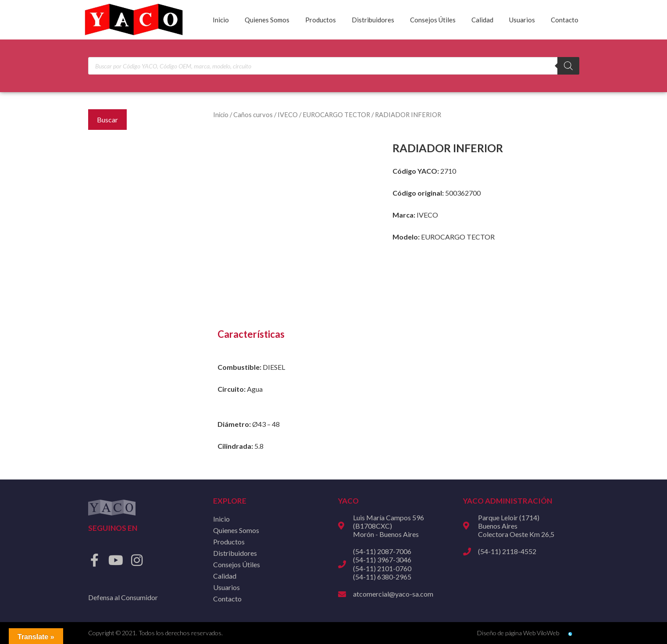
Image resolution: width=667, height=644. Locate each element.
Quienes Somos (267, 20)
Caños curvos (253, 114)
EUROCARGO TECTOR (336, 114)
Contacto (565, 20)
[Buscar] (568, 66)
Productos (321, 20)
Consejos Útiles (433, 20)
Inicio (221, 20)
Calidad (482, 20)
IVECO (288, 114)
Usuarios (522, 20)
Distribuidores (373, 20)
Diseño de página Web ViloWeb (518, 633)
